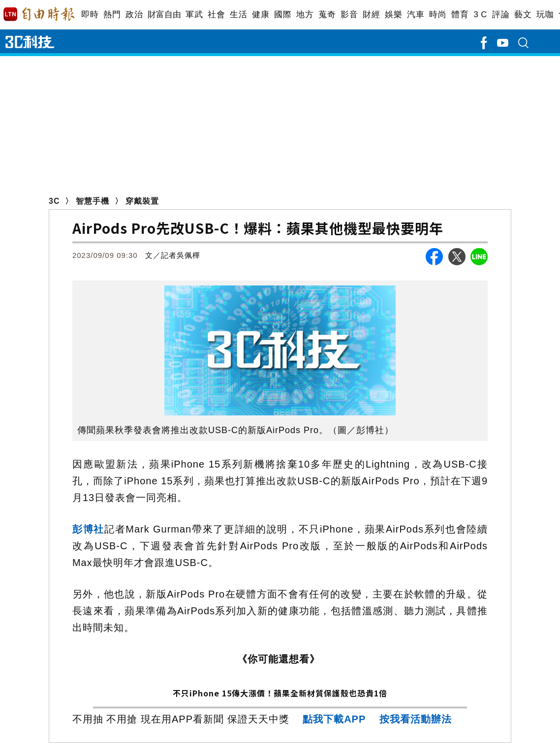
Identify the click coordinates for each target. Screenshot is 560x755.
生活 (238, 15)
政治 (134, 15)
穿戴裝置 (142, 201)
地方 (305, 15)
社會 (216, 15)
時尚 (438, 15)
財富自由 (164, 15)
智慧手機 (93, 201)
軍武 (194, 15)
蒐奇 (327, 15)
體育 (460, 15)
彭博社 (88, 529)
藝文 (523, 15)
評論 (501, 15)
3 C (480, 15)
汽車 (416, 15)
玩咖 (545, 15)
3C (54, 201)
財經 (371, 15)
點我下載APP (334, 719)
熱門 (112, 15)
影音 (349, 15)
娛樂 (393, 15)
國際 (283, 15)
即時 (90, 15)
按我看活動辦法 (416, 719)
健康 (261, 15)
